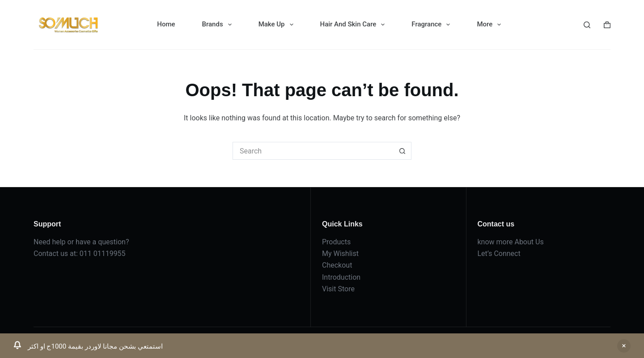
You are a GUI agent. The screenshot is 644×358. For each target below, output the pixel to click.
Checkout (337, 265)
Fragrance (432, 25)
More (491, 25)
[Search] (587, 25)
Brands (219, 25)
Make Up (278, 25)
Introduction (341, 277)
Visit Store (338, 289)
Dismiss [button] (624, 346)
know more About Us (511, 242)
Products (336, 242)
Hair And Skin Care (354, 25)
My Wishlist (340, 254)
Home (166, 24)
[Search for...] (313, 151)
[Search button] (402, 151)
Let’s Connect (499, 254)
